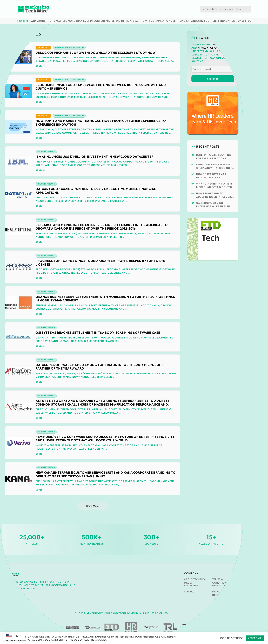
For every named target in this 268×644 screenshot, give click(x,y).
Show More (92, 507)
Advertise (191, 586)
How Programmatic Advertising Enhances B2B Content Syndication (188, 21)
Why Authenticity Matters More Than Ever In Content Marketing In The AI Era (84, 21)
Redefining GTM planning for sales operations (214, 157)
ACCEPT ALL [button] (255, 638)
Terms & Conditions (220, 582)
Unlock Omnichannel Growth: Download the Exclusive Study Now (96, 53)
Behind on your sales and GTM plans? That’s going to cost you (215, 166)
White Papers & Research (69, 48)
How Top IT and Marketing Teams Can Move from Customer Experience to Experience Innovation (101, 123)
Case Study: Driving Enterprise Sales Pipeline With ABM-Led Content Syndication (213, 205)
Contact (190, 593)
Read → (40, 66)
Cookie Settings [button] (232, 638)
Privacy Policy (207, 48)
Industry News (46, 152)
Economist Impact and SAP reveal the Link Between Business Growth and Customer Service (101, 87)
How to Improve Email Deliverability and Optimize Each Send (212, 176)
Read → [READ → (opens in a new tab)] (40, 171)
